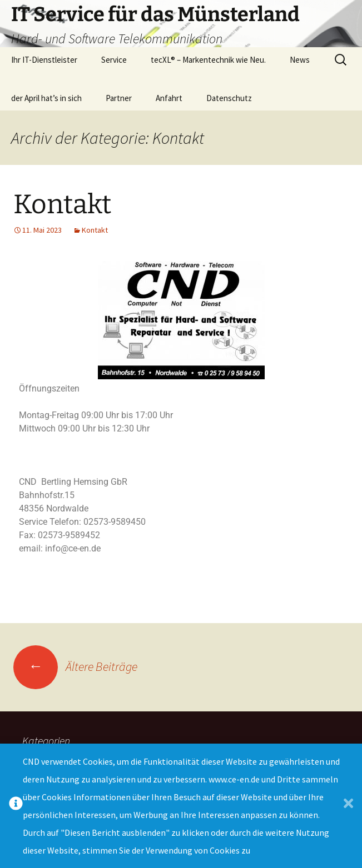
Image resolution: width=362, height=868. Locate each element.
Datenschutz (229, 98)
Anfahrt (169, 98)
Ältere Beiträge (75, 666)
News (300, 60)
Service (114, 60)
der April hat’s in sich (46, 98)
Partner (119, 98)
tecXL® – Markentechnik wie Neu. (208, 60)
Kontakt (62, 204)
